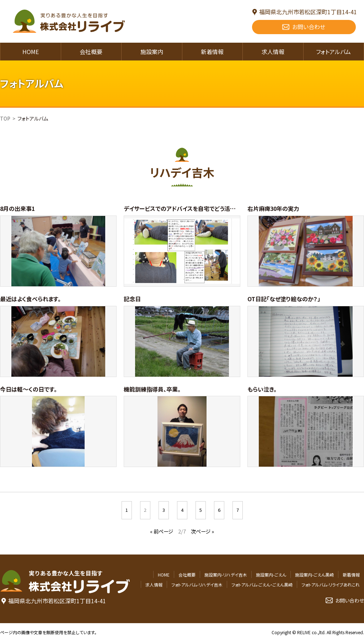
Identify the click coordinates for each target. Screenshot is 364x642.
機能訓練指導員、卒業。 (152, 389)
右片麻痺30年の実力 (273, 208)
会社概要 (91, 52)
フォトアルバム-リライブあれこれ (331, 585)
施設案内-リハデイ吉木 (226, 575)
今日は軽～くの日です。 (28, 389)
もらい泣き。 (262, 389)
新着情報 (212, 52)
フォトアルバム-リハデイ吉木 (197, 585)
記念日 (132, 299)
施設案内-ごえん (271, 575)
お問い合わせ (309, 27)
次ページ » (202, 531)
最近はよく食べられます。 (30, 299)
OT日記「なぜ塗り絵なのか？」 (284, 299)
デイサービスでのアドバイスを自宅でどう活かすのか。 (189, 208)
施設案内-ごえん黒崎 (314, 575)
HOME (31, 52)
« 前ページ (162, 531)
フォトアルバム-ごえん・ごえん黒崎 (262, 585)
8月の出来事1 (17, 208)
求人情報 (273, 52)
